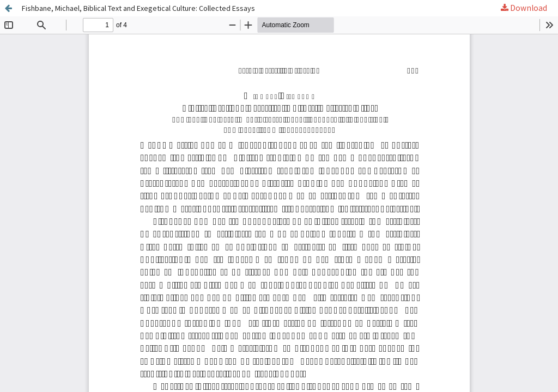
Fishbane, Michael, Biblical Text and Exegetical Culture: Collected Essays (138, 8)
